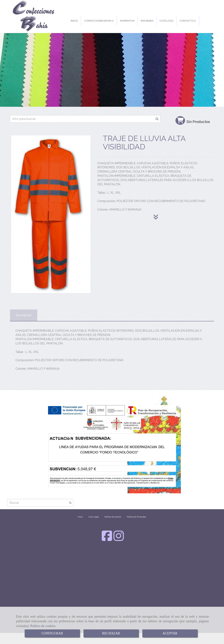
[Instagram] (119, 539)
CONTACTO (188, 21)
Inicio (80, 517)
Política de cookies (43, 626)
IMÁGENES (147, 21)
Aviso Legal (94, 517)
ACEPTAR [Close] (170, 633)
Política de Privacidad (136, 517)
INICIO (74, 21)
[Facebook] (107, 539)
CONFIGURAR (52, 633)
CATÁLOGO (166, 21)
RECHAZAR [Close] (111, 633)
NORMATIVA (127, 21)
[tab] (24, 315)
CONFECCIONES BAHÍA (99, 21)
